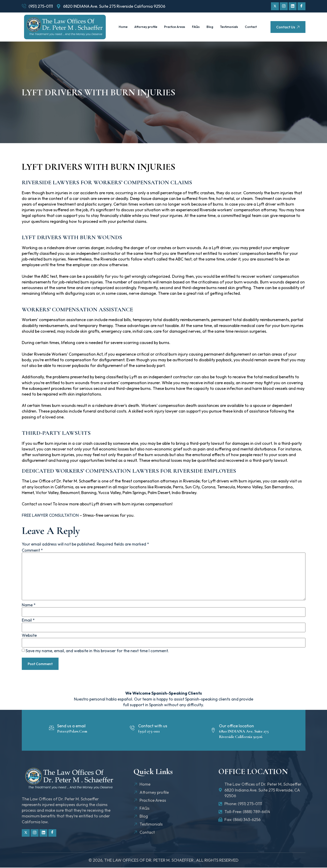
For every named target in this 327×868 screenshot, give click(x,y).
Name (29, 605)
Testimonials (242, 22)
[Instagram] (284, 6)
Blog (221, 22)
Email (28, 620)
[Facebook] (301, 6)
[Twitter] (275, 6)
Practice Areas (184, 22)
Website (29, 635)
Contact (188, 32)
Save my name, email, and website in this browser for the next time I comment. (97, 651)
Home (128, 22)
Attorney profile (152, 22)
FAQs (207, 22)
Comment (32, 550)
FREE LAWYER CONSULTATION (50, 515)
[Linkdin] (293, 6)
